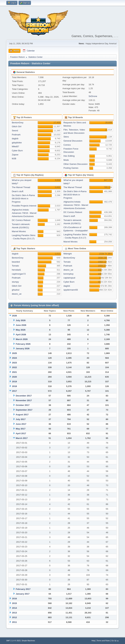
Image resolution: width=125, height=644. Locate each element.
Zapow (15, 155)
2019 (14, 382)
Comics (67, 145)
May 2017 (21, 429)
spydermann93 (71, 290)
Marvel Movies (19, 231)
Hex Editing (69, 156)
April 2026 (21, 335)
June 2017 (21, 424)
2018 (14, 386)
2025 (14, 353)
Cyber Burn (17, 151)
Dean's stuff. (18, 191)
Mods (66, 160)
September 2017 (24, 410)
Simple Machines (28, 641)
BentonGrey (18, 123)
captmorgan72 (19, 274)
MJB (14, 159)
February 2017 (23, 589)
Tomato (15, 266)
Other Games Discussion (76, 164)
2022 (14, 367)
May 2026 (21, 330)
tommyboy (68, 274)
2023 (14, 363)
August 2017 (22, 415)
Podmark (16, 135)
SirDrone (93, 96)
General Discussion (73, 141)
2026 (14, 316)
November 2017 (24, 400)
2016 (14, 599)
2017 (14, 391)
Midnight (68, 254)
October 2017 (23, 405)
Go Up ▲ (115, 641)
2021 (14, 372)
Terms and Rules (103, 641)
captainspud (69, 278)
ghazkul (16, 290)
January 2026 (23, 349)
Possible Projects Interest (24, 206)
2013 (14, 613)
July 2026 (21, 320)
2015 (14, 603)
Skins (66, 137)
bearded (16, 262)
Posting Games (71, 168)
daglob (15, 139)
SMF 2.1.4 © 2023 (13, 641)
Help (93, 641)
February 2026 (23, 344)
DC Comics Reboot (21, 220)
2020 (14, 377)
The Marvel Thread (21, 187)
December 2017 (24, 396)
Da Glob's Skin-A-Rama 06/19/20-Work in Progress (23, 199)
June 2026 (21, 325)
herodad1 (16, 270)
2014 (14, 608)
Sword (15, 131)
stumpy (15, 282)
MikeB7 (15, 146)
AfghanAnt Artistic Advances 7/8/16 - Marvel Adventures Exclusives (24, 213)
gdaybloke (17, 143)
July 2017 (21, 419)
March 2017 (22, 438)
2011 (14, 622)
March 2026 (22, 339)
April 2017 (21, 433)
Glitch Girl (17, 126)
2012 (14, 617)
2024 (14, 358)
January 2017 (23, 594)
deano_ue (17, 294)
